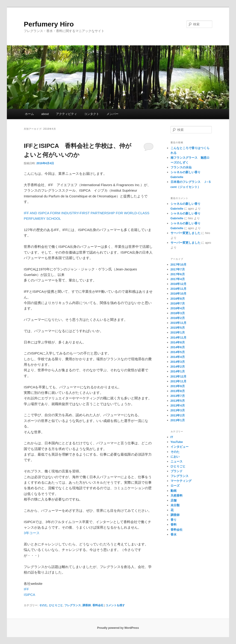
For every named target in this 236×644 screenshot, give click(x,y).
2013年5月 (178, 401)
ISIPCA (29, 595)
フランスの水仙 (181, 167)
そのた (43, 605)
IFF (26, 589)
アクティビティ (66, 114)
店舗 (174, 500)
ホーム (29, 114)
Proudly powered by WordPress (118, 628)
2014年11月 (178, 338)
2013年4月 (178, 405)
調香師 (87, 605)
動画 (174, 491)
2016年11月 (178, 289)
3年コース (32, 533)
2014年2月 (178, 367)
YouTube (177, 442)
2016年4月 (178, 308)
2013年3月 (178, 410)
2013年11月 (178, 381)
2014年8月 (178, 342)
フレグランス (73, 605)
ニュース (177, 461)
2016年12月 (178, 284)
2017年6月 (178, 274)
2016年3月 (178, 313)
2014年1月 (178, 371)
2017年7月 (178, 269)
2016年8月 (178, 299)
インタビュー (180, 447)
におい (175, 457)
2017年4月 (178, 279)
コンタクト (92, 114)
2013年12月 (178, 376)
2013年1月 (178, 420)
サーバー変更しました (186, 233)
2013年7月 (178, 396)
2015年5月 (178, 328)
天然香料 (177, 496)
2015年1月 (178, 332)
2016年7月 (178, 303)
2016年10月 (178, 294)
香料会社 (98, 605)
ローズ (175, 486)
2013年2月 (178, 415)
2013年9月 (178, 386)
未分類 (175, 505)
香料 (174, 525)
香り (174, 520)
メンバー (112, 114)
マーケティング (181, 481)
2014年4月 (178, 357)
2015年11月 (178, 323)
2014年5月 (178, 352)
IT (172, 437)
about (45, 114)
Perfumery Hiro (49, 24)
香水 (174, 534)
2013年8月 (178, 391)
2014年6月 (178, 347)
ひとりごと (56, 605)
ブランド (177, 471)
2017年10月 (178, 265)
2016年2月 (178, 318)
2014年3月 (178, 362)
